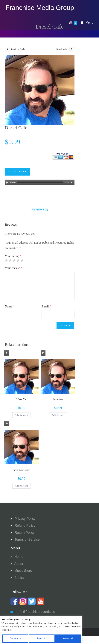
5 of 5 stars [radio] (22, 260)
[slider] (40, 182)
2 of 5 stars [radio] (10, 260)
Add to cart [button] (21, 415)
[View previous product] (7, 49)
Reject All (42, 638)
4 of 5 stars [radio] (18, 260)
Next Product (62, 49)
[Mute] (72, 182)
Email (46, 306)
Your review (13, 268)
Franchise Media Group (40, 8)
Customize (15, 638)
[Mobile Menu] (86, 23)
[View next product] (72, 49)
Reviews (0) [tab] (40, 210)
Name (10, 306)
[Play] (7, 182)
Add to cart (17, 172)
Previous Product (19, 49)
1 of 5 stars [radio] (6, 260)
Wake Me (21, 399)
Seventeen (58, 399)
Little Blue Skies (21, 470)
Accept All (68, 638)
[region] (41, 630)
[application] (40, 182)
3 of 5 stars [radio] (14, 260)
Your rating (13, 256)
